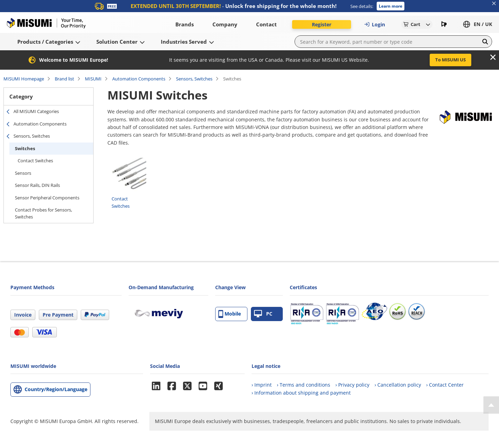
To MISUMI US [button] (450, 60)
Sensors (23, 173)
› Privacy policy (352, 385)
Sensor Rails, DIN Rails (37, 185)
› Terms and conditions (304, 385)
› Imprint (262, 385)
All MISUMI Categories (36, 111)
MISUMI (93, 79)
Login (375, 24)
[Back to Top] (491, 405)
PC (263, 314)
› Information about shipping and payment (301, 393)
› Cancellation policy (398, 385)
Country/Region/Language (56, 389)
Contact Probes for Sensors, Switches (43, 213)
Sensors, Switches (194, 79)
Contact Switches (35, 161)
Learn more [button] (391, 6)
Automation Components (139, 79)
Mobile (230, 314)
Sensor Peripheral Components (47, 198)
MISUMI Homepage (24, 79)
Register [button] (322, 24)
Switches (25, 148)
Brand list (64, 79)
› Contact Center (445, 385)
